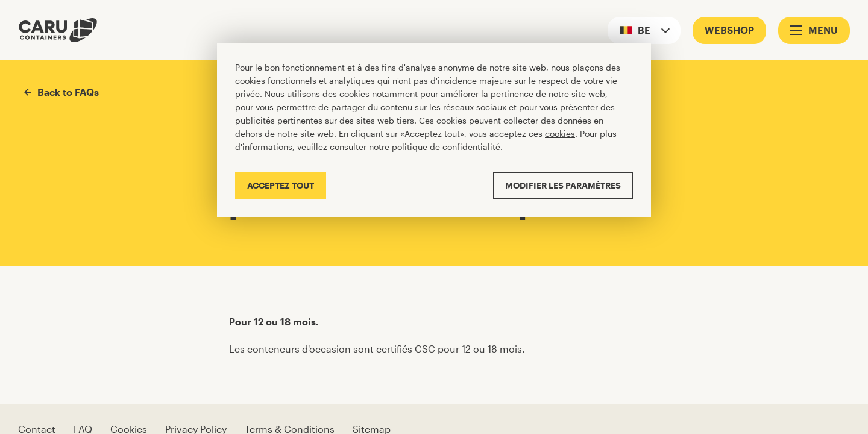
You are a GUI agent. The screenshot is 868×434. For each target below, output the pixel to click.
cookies (560, 134)
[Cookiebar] (434, 130)
